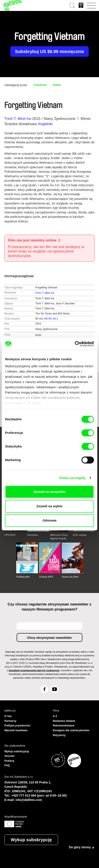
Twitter (57, 85)
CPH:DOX (10, 535)
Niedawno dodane (64, 721)
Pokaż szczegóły (72, 478)
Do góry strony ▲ (82, 847)
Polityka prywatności (17, 726)
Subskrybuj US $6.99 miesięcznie (49, 51)
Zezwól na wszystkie (49, 492)
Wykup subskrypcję (31, 840)
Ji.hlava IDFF (46, 577)
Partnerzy (10, 721)
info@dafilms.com (29, 800)
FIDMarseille (23, 577)
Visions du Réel (70, 577)
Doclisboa (33, 535)
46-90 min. (51, 319)
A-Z (55, 716)
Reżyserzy (59, 735)
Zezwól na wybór (49, 506)
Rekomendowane (64, 726)
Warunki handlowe (16, 730)
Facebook (40, 85)
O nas (8, 716)
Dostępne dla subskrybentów (71, 730)
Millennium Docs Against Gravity (59, 537)
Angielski (45, 124)
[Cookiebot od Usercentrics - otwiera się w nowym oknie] (75, 344)
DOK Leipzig (80, 535)
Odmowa (49, 520)
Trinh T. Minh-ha (18, 119)
